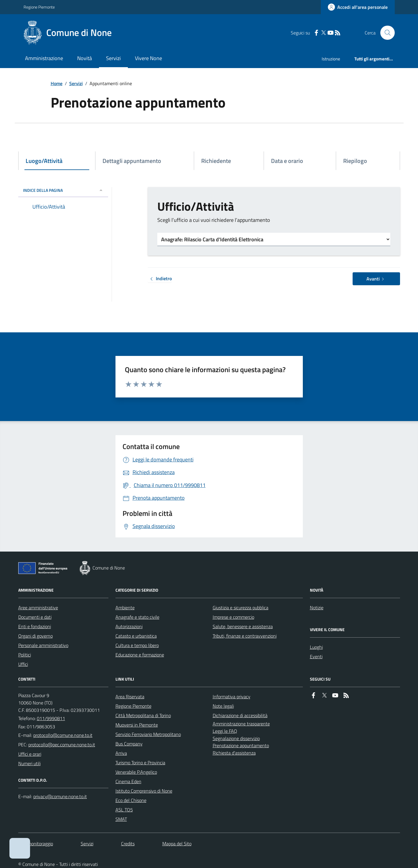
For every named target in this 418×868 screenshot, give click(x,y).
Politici (25, 655)
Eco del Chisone (131, 800)
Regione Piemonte (39, 7)
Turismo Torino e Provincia (140, 763)
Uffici (23, 664)
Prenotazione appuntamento (241, 745)
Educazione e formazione (140, 655)
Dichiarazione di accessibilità (240, 715)
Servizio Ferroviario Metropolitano (148, 734)
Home (57, 83)
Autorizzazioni (129, 626)
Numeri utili (29, 763)
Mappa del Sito (177, 844)
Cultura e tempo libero (137, 645)
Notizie (317, 608)
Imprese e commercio (233, 617)
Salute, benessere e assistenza (243, 626)
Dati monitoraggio (36, 844)
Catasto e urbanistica (136, 636)
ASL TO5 (124, 810)
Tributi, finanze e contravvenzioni (245, 636)
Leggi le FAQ (225, 731)
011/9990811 (51, 718)
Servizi (113, 58)
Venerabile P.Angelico (136, 772)
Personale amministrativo (43, 645)
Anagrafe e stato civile (137, 617)
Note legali (223, 706)
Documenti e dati (35, 617)
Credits (128, 844)
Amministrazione (44, 58)
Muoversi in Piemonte (137, 725)
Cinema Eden (128, 781)
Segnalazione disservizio (236, 738)
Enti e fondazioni (35, 626)
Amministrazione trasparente (241, 724)
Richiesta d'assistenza (234, 753)
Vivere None (148, 58)
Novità (85, 58)
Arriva (121, 753)
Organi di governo (35, 636)
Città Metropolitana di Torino (143, 715)
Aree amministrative (38, 608)
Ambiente (125, 608)
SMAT (121, 819)
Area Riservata (130, 697)
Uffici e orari (30, 754)
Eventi (316, 656)
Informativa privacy (232, 697)
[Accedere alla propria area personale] (358, 7)
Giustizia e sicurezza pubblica (241, 608)
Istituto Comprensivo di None (144, 791)
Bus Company (129, 744)
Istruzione (331, 59)
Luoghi (316, 647)
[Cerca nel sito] (385, 33)
